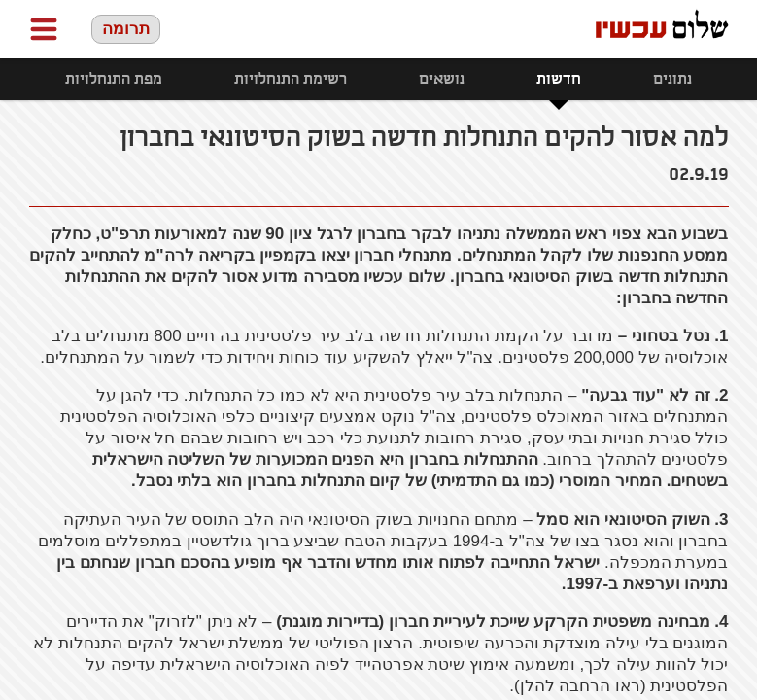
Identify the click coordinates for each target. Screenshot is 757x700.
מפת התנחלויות (114, 79)
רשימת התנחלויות (291, 79)
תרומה (126, 29)
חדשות (559, 79)
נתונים (672, 79)
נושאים (442, 79)
